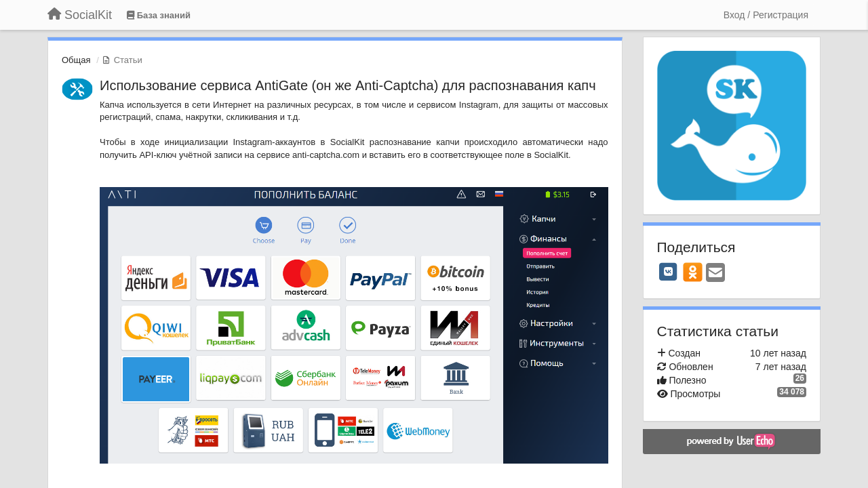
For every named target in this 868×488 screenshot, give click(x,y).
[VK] (669, 272)
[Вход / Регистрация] (766, 15)
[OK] (693, 272)
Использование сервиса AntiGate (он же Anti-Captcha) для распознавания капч (348, 85)
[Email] (715, 273)
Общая (76, 60)
